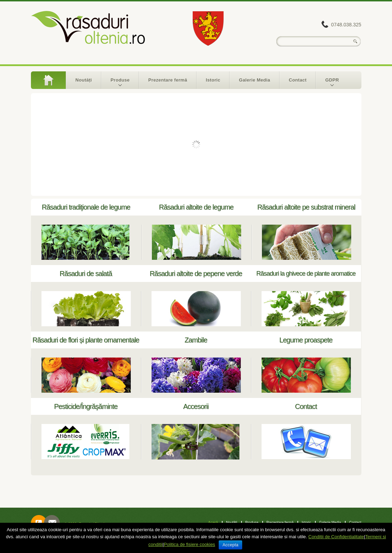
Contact (298, 80)
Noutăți (84, 80)
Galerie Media (255, 80)
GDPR (327, 83)
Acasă (48, 80)
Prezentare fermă (168, 80)
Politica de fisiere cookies (189, 544)
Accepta (230, 545)
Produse (116, 83)
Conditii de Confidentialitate (336, 537)
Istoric (213, 80)
